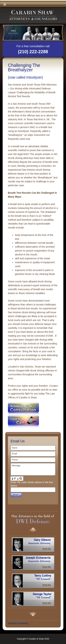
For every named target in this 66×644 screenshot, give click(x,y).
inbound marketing (18, 623)
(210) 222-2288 (33, 52)
